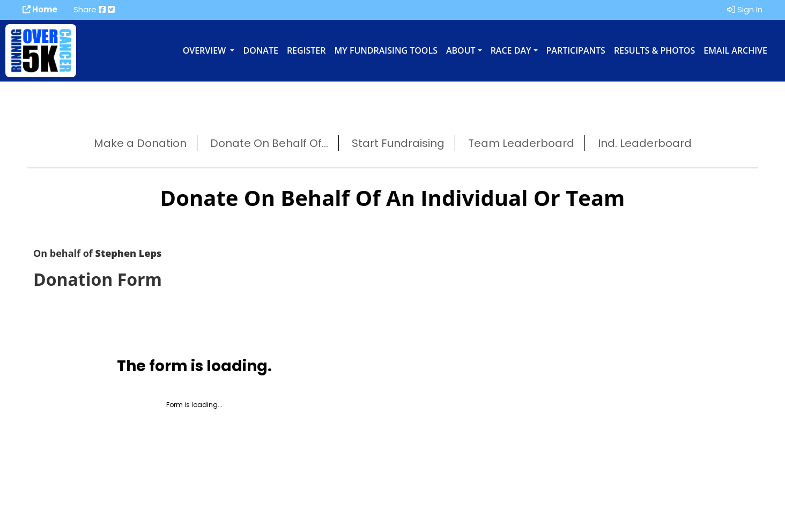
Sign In (745, 9)
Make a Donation (140, 143)
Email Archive (735, 50)
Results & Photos (654, 50)
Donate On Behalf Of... (269, 143)
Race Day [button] (511, 50)
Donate (260, 50)
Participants (576, 50)
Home (40, 9)
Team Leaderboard (521, 143)
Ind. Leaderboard (645, 143)
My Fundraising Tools (386, 50)
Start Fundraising (398, 143)
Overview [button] (206, 50)
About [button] (461, 50)
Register (306, 50)
